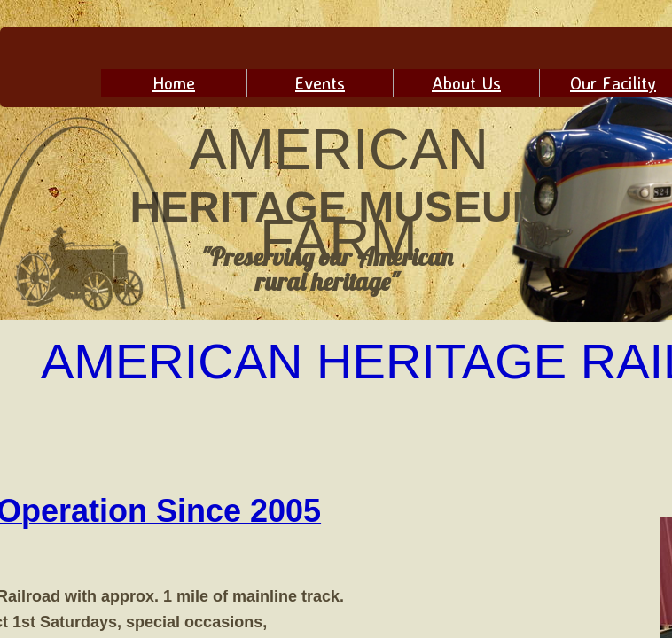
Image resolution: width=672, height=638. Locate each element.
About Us (466, 83)
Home (174, 83)
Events (320, 83)
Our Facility (613, 83)
